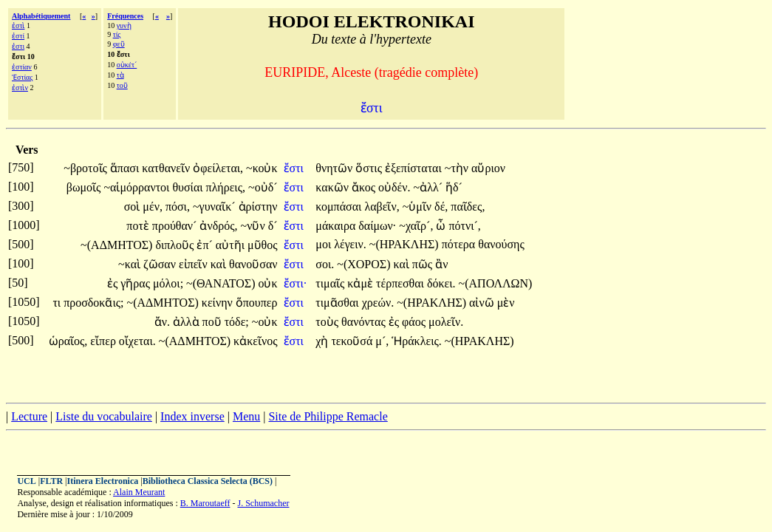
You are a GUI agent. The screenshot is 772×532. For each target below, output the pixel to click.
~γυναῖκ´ (216, 207)
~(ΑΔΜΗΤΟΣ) (116, 245)
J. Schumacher (263, 503)
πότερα (460, 244)
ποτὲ (139, 226)
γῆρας (137, 283)
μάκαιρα (337, 226)
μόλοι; (168, 283)
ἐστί (18, 36)
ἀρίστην (258, 207)
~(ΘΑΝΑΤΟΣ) (221, 283)
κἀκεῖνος (255, 341)
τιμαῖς (331, 283)
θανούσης (501, 244)
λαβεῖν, (382, 207)
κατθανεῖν (167, 168)
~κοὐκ (262, 168)
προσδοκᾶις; (93, 303)
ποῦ (214, 322)
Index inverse (192, 416)
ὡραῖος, (68, 341)
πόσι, (178, 207)
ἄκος (365, 187)
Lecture (29, 416)
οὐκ (267, 283)
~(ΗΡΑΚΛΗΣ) (404, 244)
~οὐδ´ (263, 187)
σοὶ (134, 207)
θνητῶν (335, 168)
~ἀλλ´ (429, 187)
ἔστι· (296, 283)
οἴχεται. (137, 341)
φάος (415, 322)
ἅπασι (126, 168)
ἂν (441, 264)
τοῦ (122, 85)
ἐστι (18, 46)
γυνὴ (124, 25)
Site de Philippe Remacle (328, 416)
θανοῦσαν (253, 264)
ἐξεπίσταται (415, 168)
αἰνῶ (483, 303)
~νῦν (255, 226)
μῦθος (263, 245)
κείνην (219, 303)
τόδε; (237, 322)
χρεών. (378, 303)
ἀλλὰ (188, 322)
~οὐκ (265, 322)
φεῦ (119, 44)
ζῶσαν (161, 264)
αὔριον (488, 168)
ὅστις (370, 168)
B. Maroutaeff (205, 503)
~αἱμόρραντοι (138, 187)
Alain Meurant (139, 492)
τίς (117, 34)
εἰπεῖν (195, 264)
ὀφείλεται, (218, 168)
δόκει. (441, 283)
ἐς (114, 283)
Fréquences (125, 16)
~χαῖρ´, (416, 226)
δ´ (273, 226)
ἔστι (295, 168)
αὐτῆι (232, 245)
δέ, (441, 207)
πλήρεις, (226, 187)
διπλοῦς (176, 245)
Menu (246, 416)
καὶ (220, 264)
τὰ (120, 75)
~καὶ (131, 264)
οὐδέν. (394, 187)
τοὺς (328, 322)
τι (58, 303)
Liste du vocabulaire (104, 416)
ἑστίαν (22, 67)
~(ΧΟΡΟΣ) (363, 264)
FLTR (51, 481)
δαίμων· (377, 226)
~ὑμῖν (419, 207)
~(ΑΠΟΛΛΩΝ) (496, 283)
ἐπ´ (206, 245)
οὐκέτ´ (127, 65)
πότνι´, (464, 226)
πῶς (424, 264)
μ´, (382, 341)
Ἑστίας (22, 77)
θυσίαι (189, 187)
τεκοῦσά (353, 341)
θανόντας (365, 322)
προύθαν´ (176, 226)
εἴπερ (105, 341)
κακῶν (334, 187)
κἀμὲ (362, 283)
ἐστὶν (20, 88)
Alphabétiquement (41, 16)
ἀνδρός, (218, 226)
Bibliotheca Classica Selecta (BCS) (208, 481)
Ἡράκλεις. (417, 341)
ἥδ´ (454, 187)
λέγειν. (350, 244)
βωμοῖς (85, 187)
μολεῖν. (446, 322)
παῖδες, (468, 207)
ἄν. (162, 322)
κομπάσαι (340, 207)
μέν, (153, 207)
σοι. (325, 264)
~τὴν (458, 168)
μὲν (506, 303)
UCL (26, 481)
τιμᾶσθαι (338, 303)
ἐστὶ (18, 25)
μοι (325, 244)
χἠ (323, 341)
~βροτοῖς (87, 168)
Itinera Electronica (103, 481)
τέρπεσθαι (402, 283)
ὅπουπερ (257, 303)
